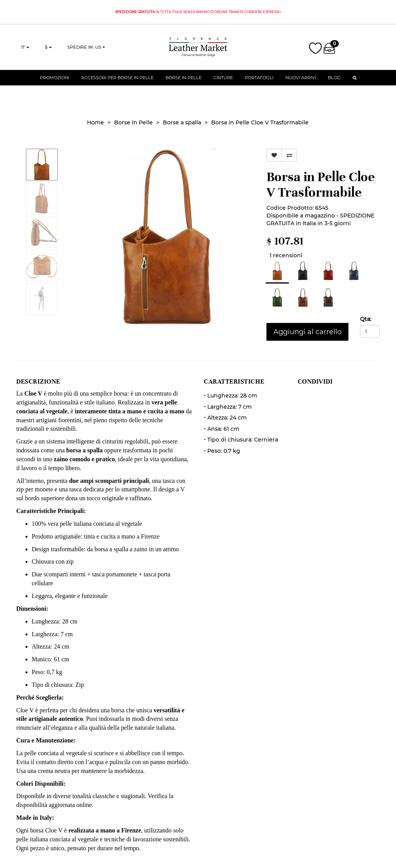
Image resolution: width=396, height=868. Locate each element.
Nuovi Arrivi (301, 83)
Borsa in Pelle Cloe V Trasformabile (260, 122)
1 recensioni (284, 255)
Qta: (366, 319)
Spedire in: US (86, 50)
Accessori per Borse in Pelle (117, 83)
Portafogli (259, 83)
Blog (334, 83)
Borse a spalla (182, 122)
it (25, 50)
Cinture (223, 83)
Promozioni (55, 83)
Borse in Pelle (183, 83)
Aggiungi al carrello (307, 332)
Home (96, 122)
